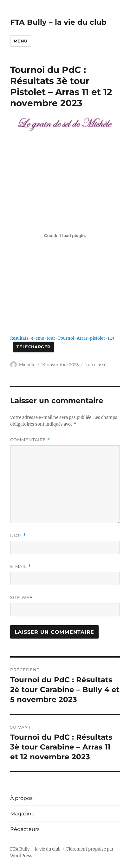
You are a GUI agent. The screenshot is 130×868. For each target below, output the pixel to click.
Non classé (95, 364)
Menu (21, 41)
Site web (22, 597)
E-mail (21, 566)
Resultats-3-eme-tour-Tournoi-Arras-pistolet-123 (62, 338)
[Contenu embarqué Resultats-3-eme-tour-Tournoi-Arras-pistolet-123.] (65, 235)
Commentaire (30, 440)
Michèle (27, 364)
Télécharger (33, 347)
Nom (18, 535)
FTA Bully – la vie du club (58, 22)
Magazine (22, 814)
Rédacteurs (25, 829)
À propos (21, 798)
